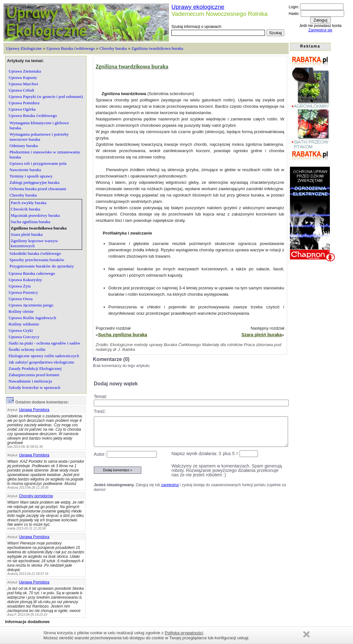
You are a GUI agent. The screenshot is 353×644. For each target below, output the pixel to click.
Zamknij (306, 634)
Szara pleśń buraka (262, 335)
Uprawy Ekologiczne (24, 48)
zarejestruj (170, 485)
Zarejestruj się (320, 30)
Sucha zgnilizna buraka (122, 335)
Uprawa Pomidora (34, 410)
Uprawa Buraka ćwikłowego (71, 48)
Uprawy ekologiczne (198, 7)
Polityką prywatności (184, 633)
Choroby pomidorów (36, 496)
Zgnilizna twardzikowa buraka (157, 48)
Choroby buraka (113, 48)
